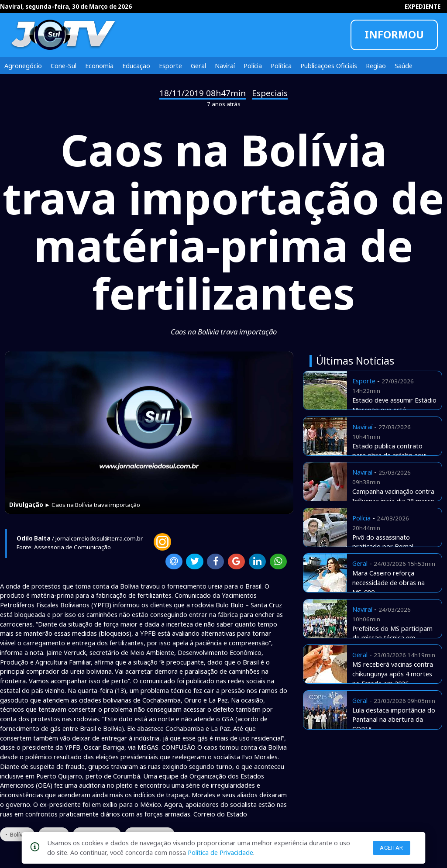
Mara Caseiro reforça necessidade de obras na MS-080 (389, 582)
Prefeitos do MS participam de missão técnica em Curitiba (392, 638)
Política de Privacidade (220, 852)
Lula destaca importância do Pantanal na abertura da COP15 (394, 720)
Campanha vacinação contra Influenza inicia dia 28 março (393, 496)
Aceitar (392, 848)
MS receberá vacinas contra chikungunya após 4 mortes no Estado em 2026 (393, 674)
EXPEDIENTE (423, 7)
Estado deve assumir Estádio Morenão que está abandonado (394, 410)
